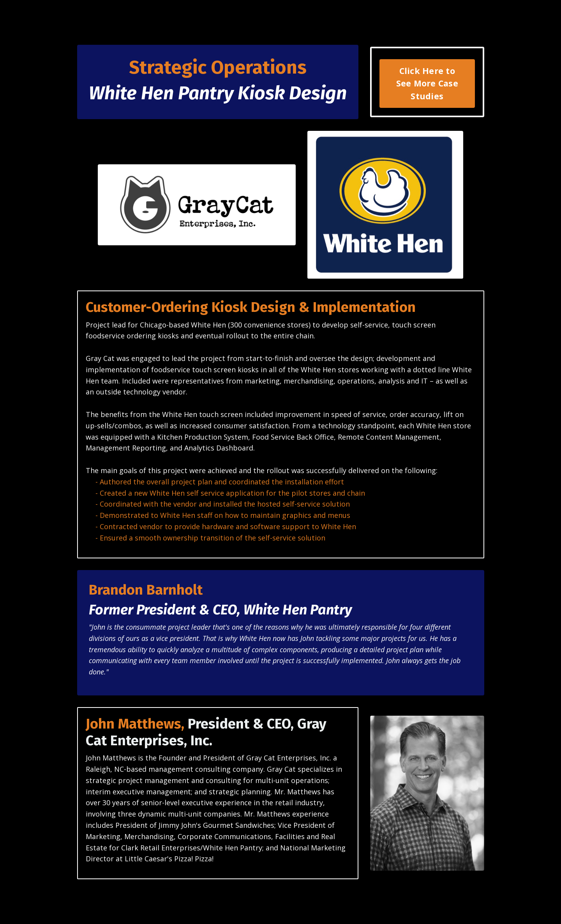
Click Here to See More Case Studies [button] (427, 83)
